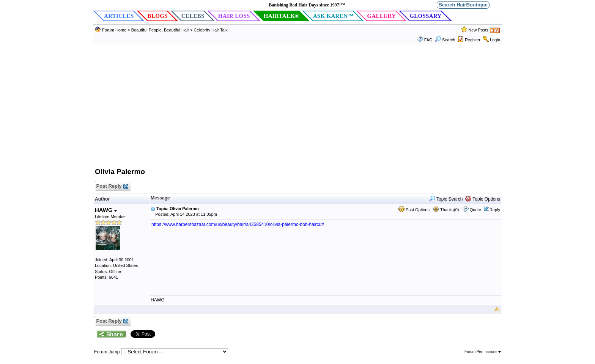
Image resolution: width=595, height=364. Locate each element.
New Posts (478, 30)
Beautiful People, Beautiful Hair (161, 30)
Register (473, 40)
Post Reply (112, 186)
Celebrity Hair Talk (211, 30)
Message (160, 198)
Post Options (414, 210)
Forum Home (114, 30)
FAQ (428, 40)
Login (495, 40)
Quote (475, 210)
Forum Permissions (483, 352)
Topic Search (446, 199)
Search (445, 40)
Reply (495, 210)
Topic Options (483, 199)
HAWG (106, 210)
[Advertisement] (297, 110)
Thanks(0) (446, 210)
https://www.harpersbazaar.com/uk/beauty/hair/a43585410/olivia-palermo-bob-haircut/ (238, 224)
